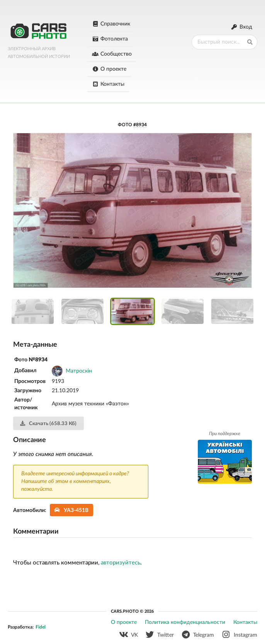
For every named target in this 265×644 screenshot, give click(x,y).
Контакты (108, 84)
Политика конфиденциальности (185, 622)
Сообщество (112, 54)
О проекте (109, 69)
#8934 (140, 125)
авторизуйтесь (121, 563)
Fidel (41, 627)
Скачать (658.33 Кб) (48, 424)
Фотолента (110, 39)
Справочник (111, 24)
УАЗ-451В (72, 510)
